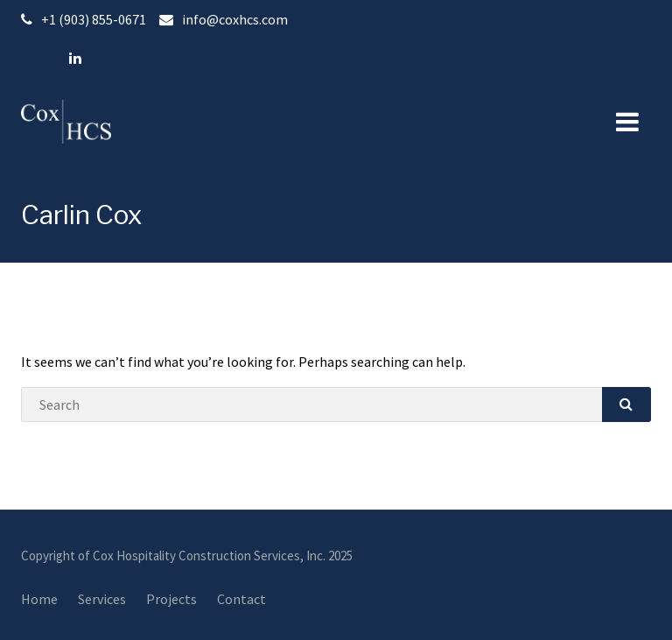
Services (102, 599)
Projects (171, 599)
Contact (241, 599)
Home (39, 599)
